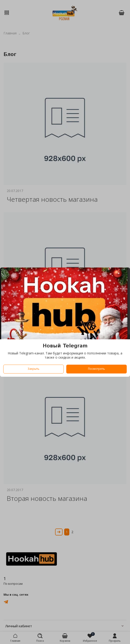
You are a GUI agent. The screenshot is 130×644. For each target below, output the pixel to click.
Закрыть (33, 369)
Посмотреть (97, 369)
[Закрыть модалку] (123, 275)
